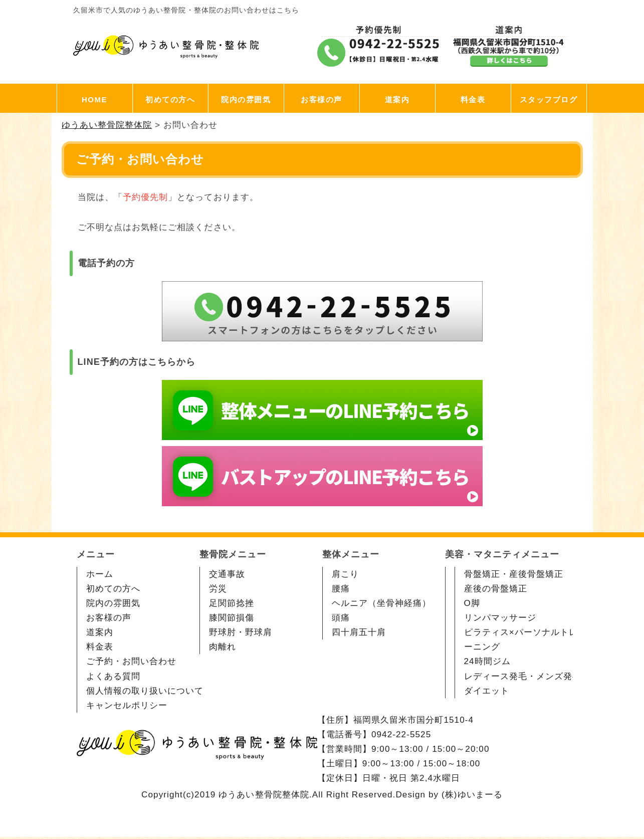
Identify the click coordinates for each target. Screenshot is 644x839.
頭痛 (341, 618)
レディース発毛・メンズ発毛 (523, 676)
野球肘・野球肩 (241, 632)
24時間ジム (487, 661)
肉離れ (223, 647)
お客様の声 (321, 99)
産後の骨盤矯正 (496, 589)
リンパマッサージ (500, 618)
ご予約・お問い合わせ (132, 661)
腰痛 (341, 589)
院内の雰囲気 (246, 99)
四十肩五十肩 (359, 632)
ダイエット (487, 691)
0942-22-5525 (401, 735)
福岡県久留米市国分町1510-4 (413, 720)
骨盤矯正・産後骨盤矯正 (514, 574)
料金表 (473, 99)
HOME (94, 99)
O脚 (472, 603)
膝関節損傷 (232, 618)
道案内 (397, 99)
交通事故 (227, 574)
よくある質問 (113, 676)
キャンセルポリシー (127, 705)
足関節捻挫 (232, 603)
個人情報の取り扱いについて (145, 691)
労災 (218, 589)
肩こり (345, 574)
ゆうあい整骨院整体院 (264, 795)
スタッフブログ (549, 99)
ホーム (100, 574)
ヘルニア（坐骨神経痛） (382, 603)
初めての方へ (170, 99)
